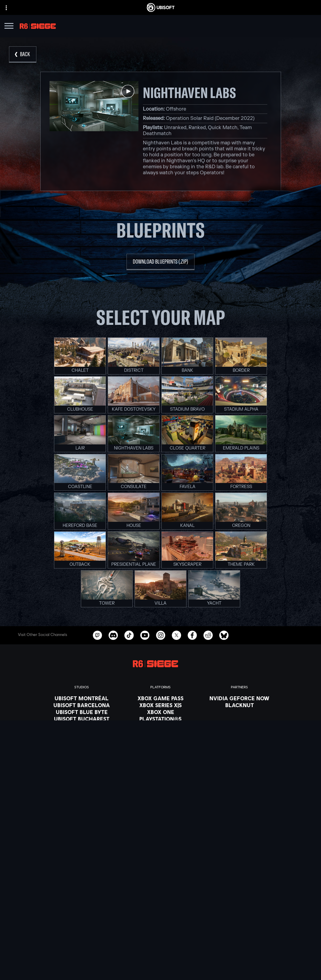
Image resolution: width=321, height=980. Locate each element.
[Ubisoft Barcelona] (82, 705)
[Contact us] (160, 937)
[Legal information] (160, 962)
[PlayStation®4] (160, 726)
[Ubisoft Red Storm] (82, 733)
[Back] (23, 55)
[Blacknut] (239, 705)
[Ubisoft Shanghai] (82, 753)
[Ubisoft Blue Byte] (82, 712)
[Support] (160, 923)
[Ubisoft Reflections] (82, 739)
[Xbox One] (160, 712)
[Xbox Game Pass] (160, 698)
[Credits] (82, 767)
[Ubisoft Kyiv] (82, 726)
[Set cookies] (160, 970)
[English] (160, 844)
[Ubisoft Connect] (160, 733)
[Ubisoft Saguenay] (82, 746)
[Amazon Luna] (160, 739)
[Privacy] (160, 945)
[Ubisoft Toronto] (82, 760)
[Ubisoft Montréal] (82, 698)
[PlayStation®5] (160, 719)
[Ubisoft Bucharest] (82, 719)
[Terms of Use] (160, 953)
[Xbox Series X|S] (160, 705)
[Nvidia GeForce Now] (239, 698)
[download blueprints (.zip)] (160, 262)
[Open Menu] (9, 27)
